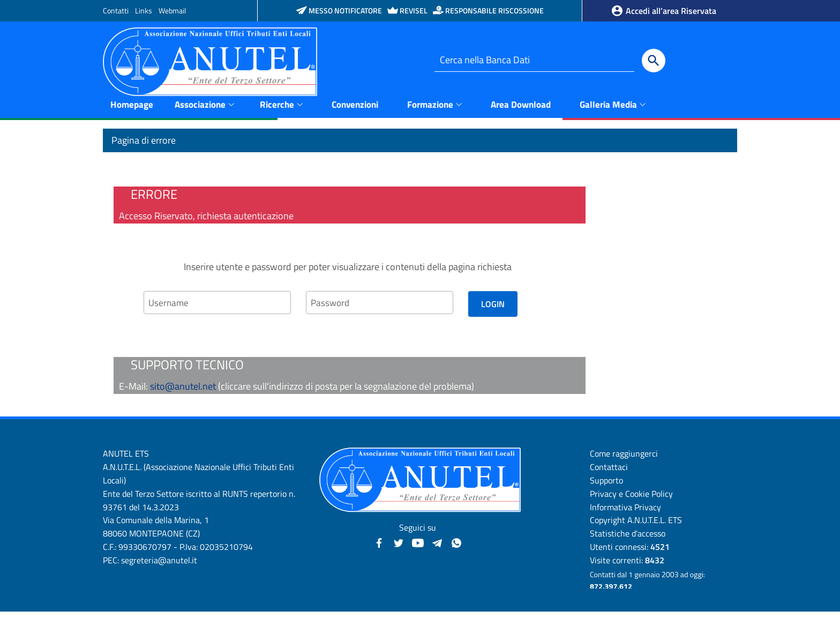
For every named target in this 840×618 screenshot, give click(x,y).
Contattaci (609, 473)
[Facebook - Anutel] (379, 548)
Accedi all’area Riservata (663, 11)
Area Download (521, 110)
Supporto (606, 487)
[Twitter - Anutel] (399, 548)
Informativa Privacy (625, 513)
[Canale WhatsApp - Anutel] (456, 548)
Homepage (132, 110)
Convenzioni (355, 110)
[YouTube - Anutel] (418, 548)
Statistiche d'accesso (628, 540)
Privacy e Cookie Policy (631, 500)
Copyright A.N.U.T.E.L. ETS (636, 526)
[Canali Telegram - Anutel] (437, 548)
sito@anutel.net (183, 393)
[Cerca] (654, 61)
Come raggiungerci (624, 460)
